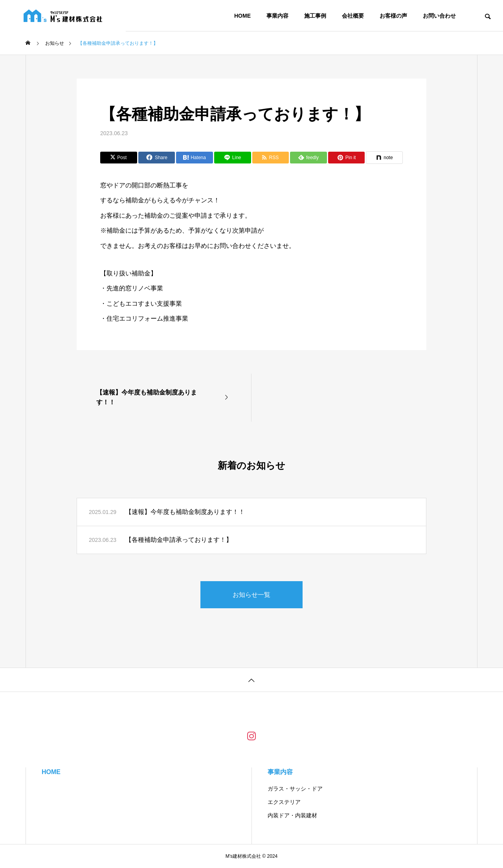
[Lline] (233, 158)
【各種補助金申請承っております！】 (179, 540)
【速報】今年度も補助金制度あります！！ (185, 512)
